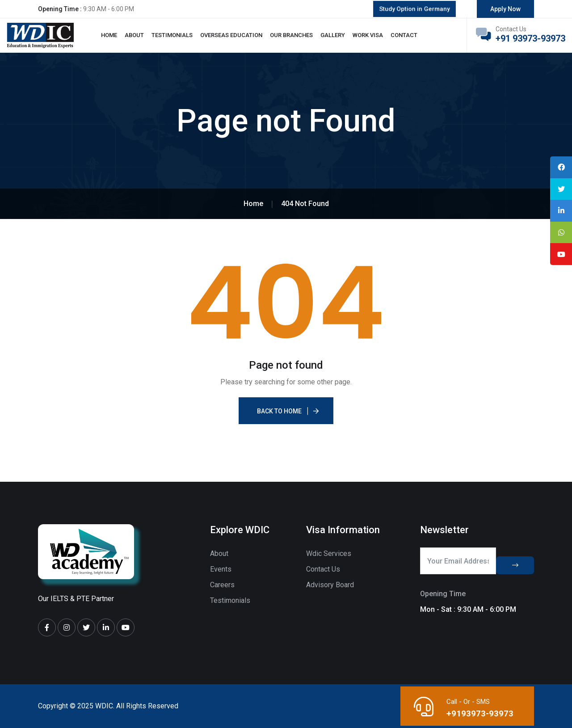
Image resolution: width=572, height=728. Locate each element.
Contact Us (323, 569)
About (134, 35)
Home (109, 35)
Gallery (333, 35)
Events (221, 569)
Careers (222, 585)
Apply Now (505, 9)
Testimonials (172, 35)
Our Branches (291, 35)
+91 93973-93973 (530, 38)
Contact (404, 35)
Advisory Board (330, 585)
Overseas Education (231, 35)
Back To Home (279, 411)
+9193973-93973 (479, 713)
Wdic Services (329, 553)
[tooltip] (560, 168)
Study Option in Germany (414, 9)
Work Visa (368, 35)
